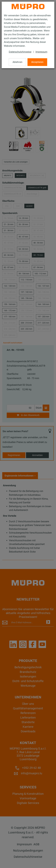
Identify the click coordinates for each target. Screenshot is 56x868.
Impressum (41, 52)
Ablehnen (17, 62)
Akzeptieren (37, 62)
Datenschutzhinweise (20, 52)
